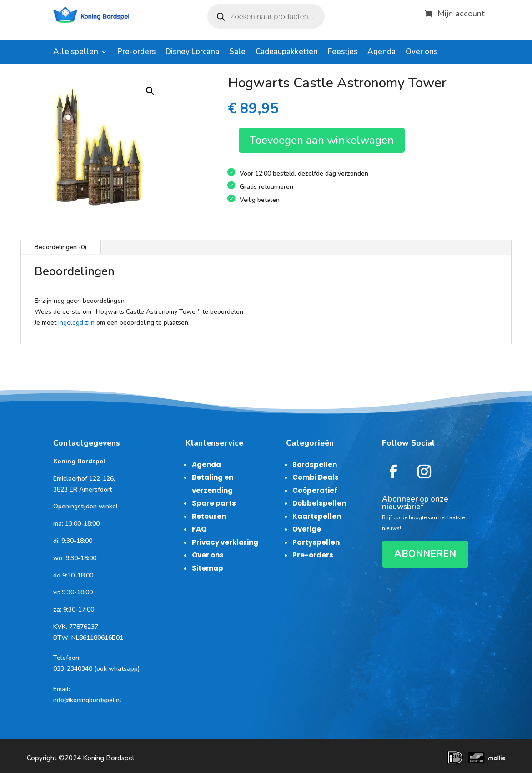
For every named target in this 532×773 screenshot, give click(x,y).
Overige (307, 529)
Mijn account (461, 13)
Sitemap (208, 568)
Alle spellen (76, 53)
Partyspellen (316, 542)
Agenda (381, 53)
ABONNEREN (425, 554)
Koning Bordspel (108, 758)
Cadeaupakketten (287, 53)
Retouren (209, 516)
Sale (237, 53)
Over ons (422, 53)
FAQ (199, 529)
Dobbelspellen (319, 503)
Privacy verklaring (225, 542)
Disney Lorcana (192, 53)
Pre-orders (136, 53)
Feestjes (343, 53)
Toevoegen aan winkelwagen (322, 140)
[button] (150, 91)
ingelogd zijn (76, 323)
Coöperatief (315, 490)
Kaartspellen (317, 516)
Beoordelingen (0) (61, 247)
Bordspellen (315, 464)
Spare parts (214, 503)
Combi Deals (316, 477)
